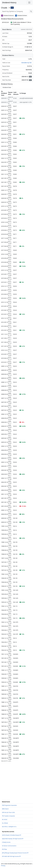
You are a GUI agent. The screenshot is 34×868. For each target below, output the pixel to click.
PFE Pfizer (4, 849)
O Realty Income (6, 842)
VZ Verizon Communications (9, 846)
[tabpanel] (17, 426)
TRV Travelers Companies (8, 816)
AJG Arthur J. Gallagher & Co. (9, 827)
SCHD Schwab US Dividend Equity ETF (12, 835)
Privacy (3, 866)
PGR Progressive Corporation (9, 805)
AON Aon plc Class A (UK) (8, 812)
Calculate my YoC (26, 63)
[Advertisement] (17, 779)
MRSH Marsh (5, 809)
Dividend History (9, 2)
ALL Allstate (5, 823)
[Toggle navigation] (29, 3)
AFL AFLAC (5, 820)
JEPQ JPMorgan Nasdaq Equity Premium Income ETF (15, 853)
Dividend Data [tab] (7, 87)
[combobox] (15, 11)
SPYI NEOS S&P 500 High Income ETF (11, 856)
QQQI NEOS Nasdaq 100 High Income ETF (13, 839)
